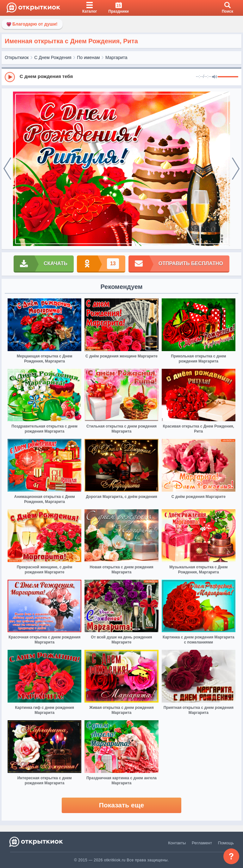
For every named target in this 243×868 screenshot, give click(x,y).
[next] (236, 169)
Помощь (226, 843)
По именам (88, 57)
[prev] (7, 169)
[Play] (10, 77)
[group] (121, 77)
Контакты (177, 843)
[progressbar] (228, 77)
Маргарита (116, 57)
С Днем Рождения (53, 57)
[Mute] (215, 77)
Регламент (202, 843)
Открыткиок (17, 57)
